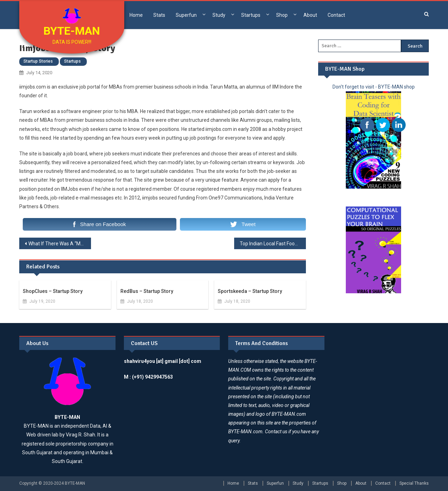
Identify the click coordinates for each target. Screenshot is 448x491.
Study (219, 15)
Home (136, 15)
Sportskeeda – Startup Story (250, 291)
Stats (159, 15)
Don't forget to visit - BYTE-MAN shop (374, 87)
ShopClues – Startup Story (53, 291)
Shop (282, 15)
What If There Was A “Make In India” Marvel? (60, 244)
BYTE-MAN (72, 31)
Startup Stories (38, 61)
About (310, 15)
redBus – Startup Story (147, 291)
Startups (251, 15)
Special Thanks (414, 483)
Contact (336, 15)
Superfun (186, 15)
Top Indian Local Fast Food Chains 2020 (273, 244)
